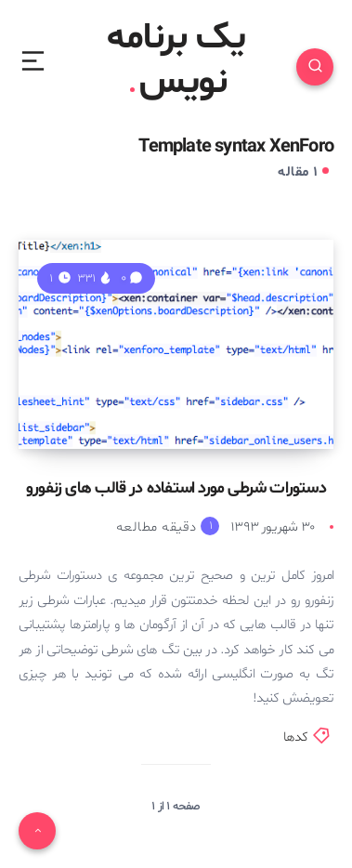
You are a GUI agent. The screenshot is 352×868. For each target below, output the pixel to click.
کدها (296, 737)
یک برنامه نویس (176, 61)
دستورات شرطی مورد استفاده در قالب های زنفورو (176, 488)
